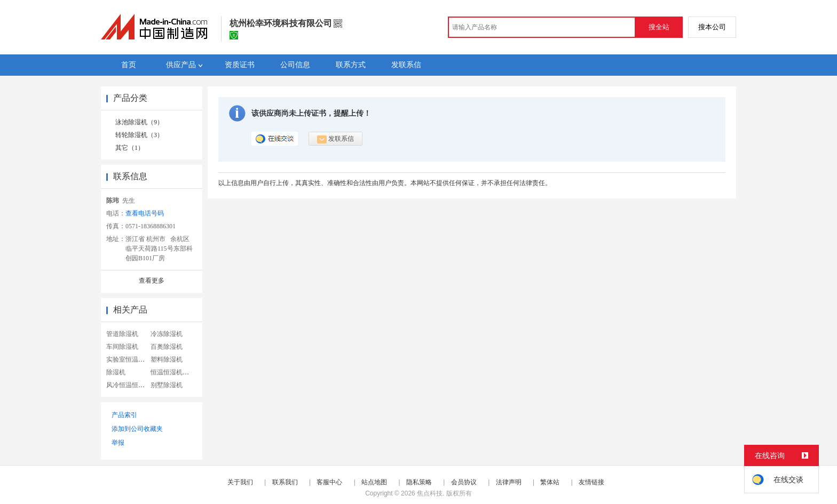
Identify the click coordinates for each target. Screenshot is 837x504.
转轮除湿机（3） (139, 135)
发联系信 (335, 139)
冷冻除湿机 (167, 334)
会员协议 (464, 482)
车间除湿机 (122, 347)
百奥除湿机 (167, 347)
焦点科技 (430, 493)
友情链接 (591, 482)
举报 (118, 443)
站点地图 (374, 482)
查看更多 (152, 281)
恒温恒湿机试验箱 (176, 372)
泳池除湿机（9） (139, 122)
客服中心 (329, 482)
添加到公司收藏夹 (137, 429)
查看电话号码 (145, 213)
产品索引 (124, 415)
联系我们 (285, 482)
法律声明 (509, 482)
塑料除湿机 (167, 359)
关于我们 (240, 482)
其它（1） (130, 148)
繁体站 (550, 482)
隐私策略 (419, 482)
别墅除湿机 (167, 385)
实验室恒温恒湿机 (132, 359)
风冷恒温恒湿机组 (132, 385)
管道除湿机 (122, 334)
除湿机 (116, 372)
